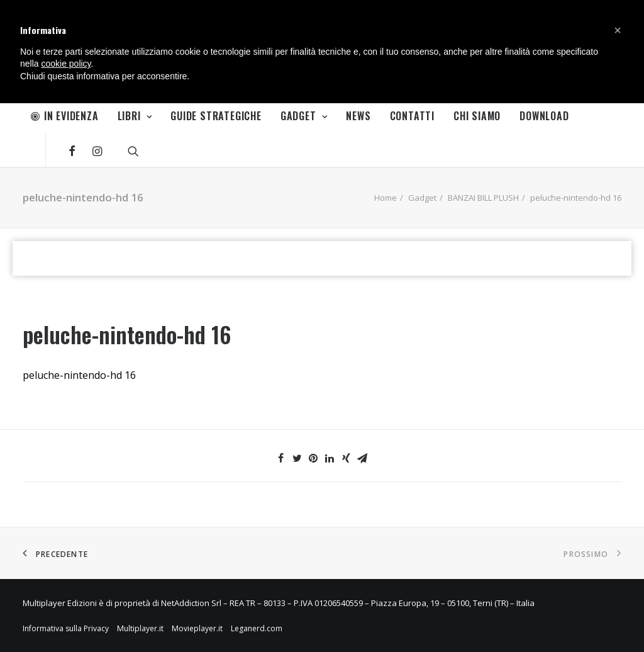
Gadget (304, 116)
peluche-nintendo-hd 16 (79, 375)
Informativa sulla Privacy (66, 628)
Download (544, 116)
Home (386, 198)
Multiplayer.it (140, 628)
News (358, 116)
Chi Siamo (477, 116)
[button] (618, 30)
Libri (135, 116)
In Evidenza (65, 116)
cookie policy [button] (66, 64)
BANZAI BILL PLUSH (483, 198)
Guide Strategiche (216, 116)
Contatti (412, 116)
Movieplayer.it (197, 628)
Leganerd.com (257, 628)
